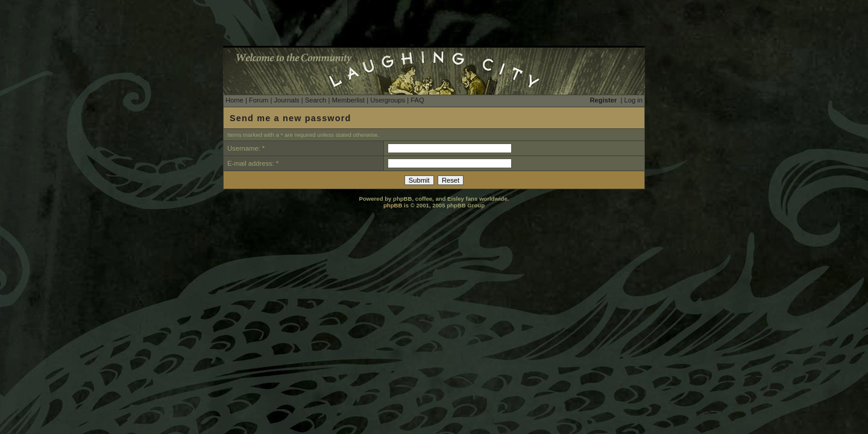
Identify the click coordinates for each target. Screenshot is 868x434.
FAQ (417, 100)
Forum (259, 100)
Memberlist (348, 100)
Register (604, 100)
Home (234, 100)
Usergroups (388, 100)
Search (316, 100)
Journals (286, 100)
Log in (634, 100)
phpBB (393, 205)
